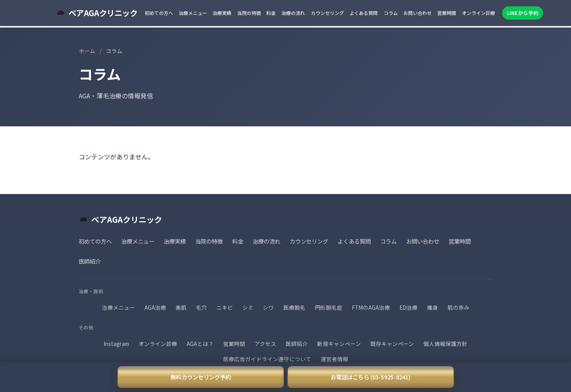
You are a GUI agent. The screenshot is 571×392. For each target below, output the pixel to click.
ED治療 (408, 307)
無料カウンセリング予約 (201, 377)
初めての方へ (159, 13)
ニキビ (225, 307)
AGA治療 (155, 307)
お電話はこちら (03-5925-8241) (371, 377)
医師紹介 (90, 261)
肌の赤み (458, 307)
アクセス (265, 344)
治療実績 (222, 13)
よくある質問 (364, 13)
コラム (391, 13)
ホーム (87, 51)
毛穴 (201, 307)
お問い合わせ (418, 13)
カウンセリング (327, 13)
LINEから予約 (523, 13)
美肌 (181, 307)
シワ (268, 307)
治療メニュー (193, 13)
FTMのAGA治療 (371, 307)
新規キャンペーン (339, 344)
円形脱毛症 (329, 307)
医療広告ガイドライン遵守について (267, 359)
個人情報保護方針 (445, 344)
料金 (271, 13)
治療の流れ (293, 13)
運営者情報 (334, 359)
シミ (248, 307)
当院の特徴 (249, 13)
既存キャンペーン (392, 344)
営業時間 (447, 13)
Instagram (116, 344)
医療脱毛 (294, 307)
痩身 (432, 307)
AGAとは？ (200, 344)
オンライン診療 (479, 13)
